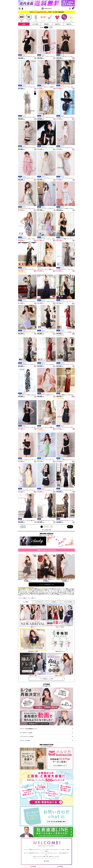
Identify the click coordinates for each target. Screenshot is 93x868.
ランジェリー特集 (68, 602)
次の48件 (70, 527)
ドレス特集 (25, 602)
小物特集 (54, 602)
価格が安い (58, 24)
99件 (51, 27)
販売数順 (46, 24)
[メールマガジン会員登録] (60, 769)
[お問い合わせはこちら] (46, 825)
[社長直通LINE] (46, 836)
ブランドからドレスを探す (27, 737)
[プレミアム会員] (33, 769)
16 (51, 527)
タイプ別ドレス (39, 602)
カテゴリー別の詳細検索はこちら (28, 729)
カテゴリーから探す (25, 740)
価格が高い (69, 24)
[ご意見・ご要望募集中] (46, 804)
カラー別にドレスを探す (26, 733)
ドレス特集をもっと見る (46, 679)
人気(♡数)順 (35, 24)
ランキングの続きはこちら (46, 584)
